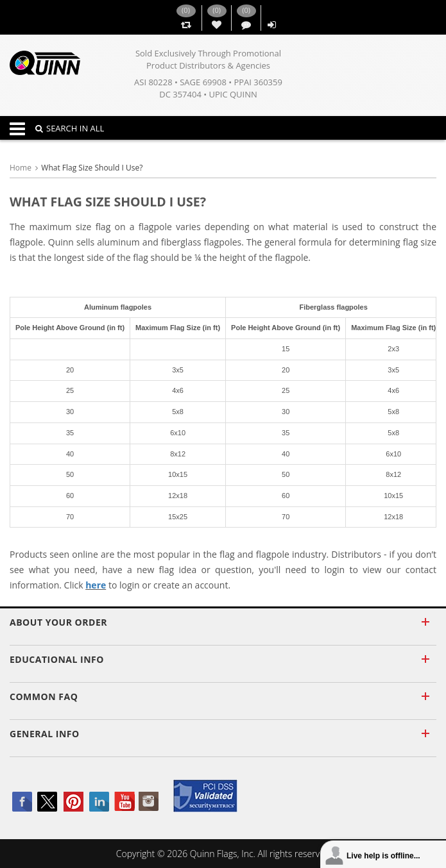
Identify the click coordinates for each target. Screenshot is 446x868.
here (96, 585)
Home (21, 168)
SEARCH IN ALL (70, 128)
